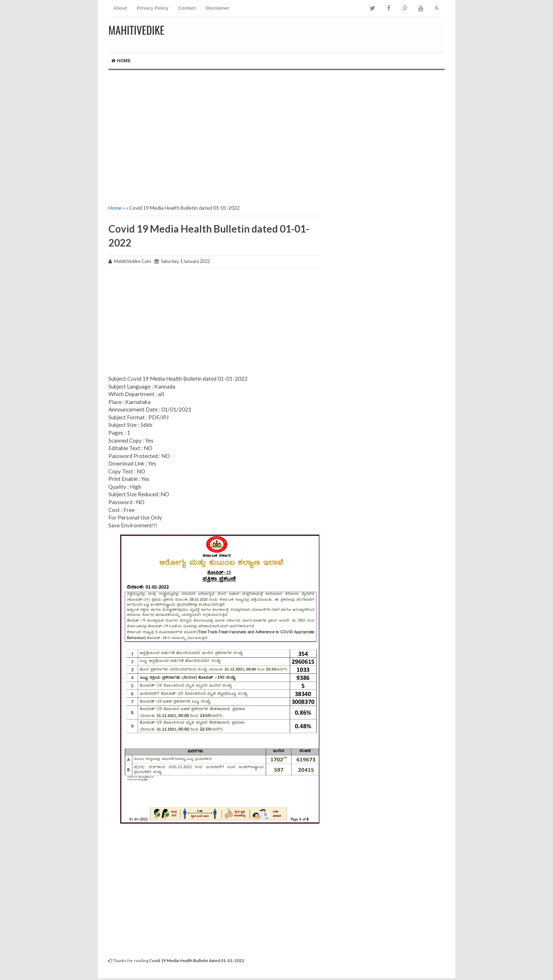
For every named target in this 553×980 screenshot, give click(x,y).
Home (121, 61)
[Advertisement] (276, 131)
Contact (187, 8)
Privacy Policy (153, 8)
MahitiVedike (136, 30)
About (120, 8)
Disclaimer (217, 8)
